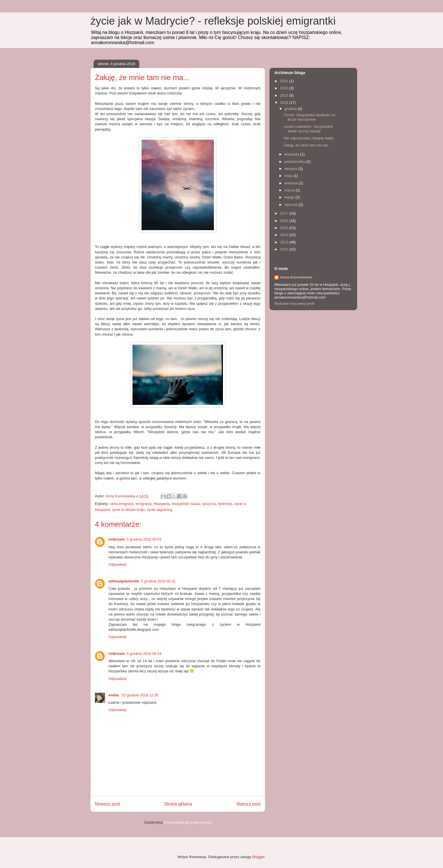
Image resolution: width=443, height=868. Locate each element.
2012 (285, 249)
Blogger (258, 857)
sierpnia (291, 169)
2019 (285, 95)
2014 (285, 235)
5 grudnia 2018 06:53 (144, 654)
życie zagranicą (160, 510)
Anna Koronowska (296, 277)
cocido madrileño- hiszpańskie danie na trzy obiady (308, 129)
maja (289, 176)
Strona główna (178, 804)
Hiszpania (161, 504)
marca (290, 190)
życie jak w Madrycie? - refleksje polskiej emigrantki (213, 21)
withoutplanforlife (124, 581)
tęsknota (225, 504)
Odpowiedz (118, 564)
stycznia (292, 205)
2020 (285, 88)
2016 (285, 221)
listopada (292, 154)
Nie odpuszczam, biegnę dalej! (308, 138)
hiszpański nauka (186, 504)
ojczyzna (209, 504)
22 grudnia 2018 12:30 (140, 695)
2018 (285, 102)
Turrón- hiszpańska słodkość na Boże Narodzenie (309, 117)
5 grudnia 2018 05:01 (144, 539)
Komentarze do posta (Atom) (188, 822)
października (295, 162)
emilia (114, 695)
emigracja (144, 504)
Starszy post (248, 804)
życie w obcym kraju (128, 510)
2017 (285, 213)
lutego (290, 197)
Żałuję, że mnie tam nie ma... (307, 145)
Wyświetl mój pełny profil (294, 304)
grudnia (291, 109)
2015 (285, 228)
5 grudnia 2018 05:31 (158, 581)
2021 (285, 81)
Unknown (117, 539)
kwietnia (292, 183)
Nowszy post (107, 804)
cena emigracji (122, 504)
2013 (285, 242)
